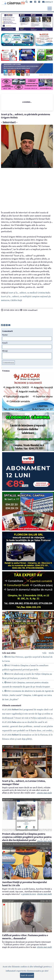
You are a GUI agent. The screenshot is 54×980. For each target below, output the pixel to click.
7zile (44, 653)
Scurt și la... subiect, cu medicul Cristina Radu (29, 293)
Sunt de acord (27, 975)
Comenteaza (8, 363)
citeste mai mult (44, 793)
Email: (5, 343)
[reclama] (27, 30)
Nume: (5, 335)
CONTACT (48, 2)
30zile (51, 653)
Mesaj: (5, 351)
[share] (2, 325)
